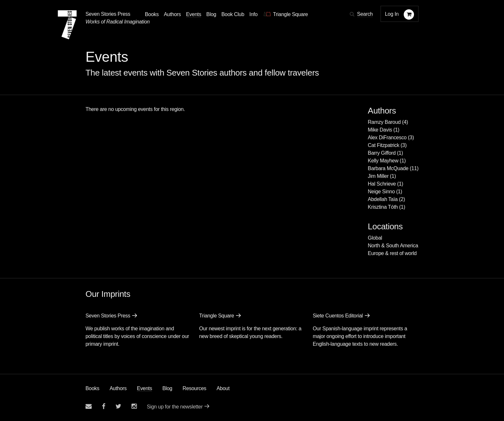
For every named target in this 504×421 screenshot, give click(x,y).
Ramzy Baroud (384, 122)
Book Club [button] (233, 14)
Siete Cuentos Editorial (338, 316)
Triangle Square (216, 316)
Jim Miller (378, 176)
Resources (194, 388)
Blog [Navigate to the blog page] (211, 14)
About (223, 388)
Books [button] (152, 14)
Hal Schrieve (382, 184)
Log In (392, 14)
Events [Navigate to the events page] (194, 14)
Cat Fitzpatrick (383, 145)
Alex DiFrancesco (387, 137)
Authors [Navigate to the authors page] (172, 14)
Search (365, 14)
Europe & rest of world (392, 253)
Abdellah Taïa (383, 199)
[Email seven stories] (89, 406)
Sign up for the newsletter (175, 407)
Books (92, 388)
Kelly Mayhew (383, 161)
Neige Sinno (381, 192)
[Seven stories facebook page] (104, 406)
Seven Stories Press (108, 14)
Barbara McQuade (388, 168)
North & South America (393, 246)
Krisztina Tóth (383, 207)
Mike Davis (380, 130)
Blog (167, 388)
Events (144, 388)
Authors (118, 388)
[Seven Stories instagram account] (134, 406)
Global (375, 238)
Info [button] (254, 14)
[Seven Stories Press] (67, 25)
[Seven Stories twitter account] (118, 406)
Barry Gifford (382, 153)
